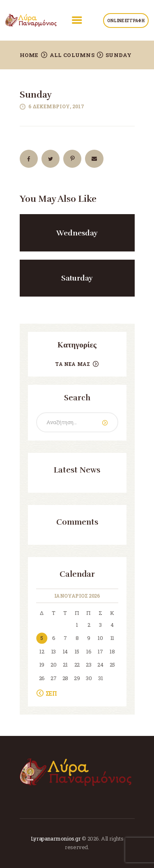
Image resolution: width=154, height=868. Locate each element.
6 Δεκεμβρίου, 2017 (56, 106)
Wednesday (77, 233)
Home (29, 55)
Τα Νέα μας (72, 364)
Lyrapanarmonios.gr (56, 838)
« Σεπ (49, 693)
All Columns (72, 55)
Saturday (77, 278)
